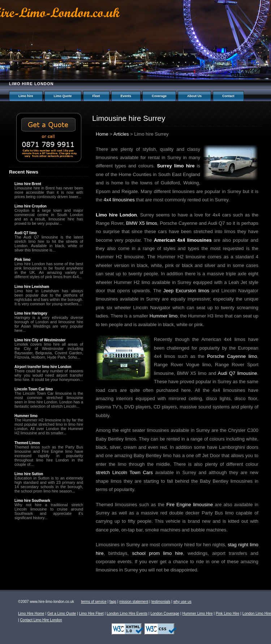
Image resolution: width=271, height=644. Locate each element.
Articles (121, 134)
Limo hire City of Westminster (40, 340)
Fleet (96, 96)
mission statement (134, 602)
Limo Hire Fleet (91, 614)
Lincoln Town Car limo (34, 389)
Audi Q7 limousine (238, 373)
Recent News (24, 172)
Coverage (159, 96)
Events (126, 96)
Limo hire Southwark (32, 501)
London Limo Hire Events (127, 614)
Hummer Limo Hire (197, 614)
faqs (113, 602)
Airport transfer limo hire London (43, 367)
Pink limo (22, 260)
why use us (182, 602)
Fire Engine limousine (190, 505)
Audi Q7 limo (26, 233)
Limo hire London (31, 84)
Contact (228, 96)
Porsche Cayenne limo (232, 356)
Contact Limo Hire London (41, 620)
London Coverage (165, 614)
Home (102, 134)
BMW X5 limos (142, 223)
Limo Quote (63, 96)
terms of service (94, 602)
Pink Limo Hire (227, 614)
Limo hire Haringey (31, 313)
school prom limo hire (157, 553)
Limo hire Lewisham (32, 287)
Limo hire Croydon (31, 206)
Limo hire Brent (28, 184)
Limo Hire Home (31, 614)
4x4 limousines (119, 200)
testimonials (161, 602)
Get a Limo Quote (62, 614)
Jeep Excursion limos (186, 291)
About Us (194, 96)
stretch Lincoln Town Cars (124, 472)
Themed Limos (27, 443)
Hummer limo (164, 316)
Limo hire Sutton (29, 474)
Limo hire (26, 96)
